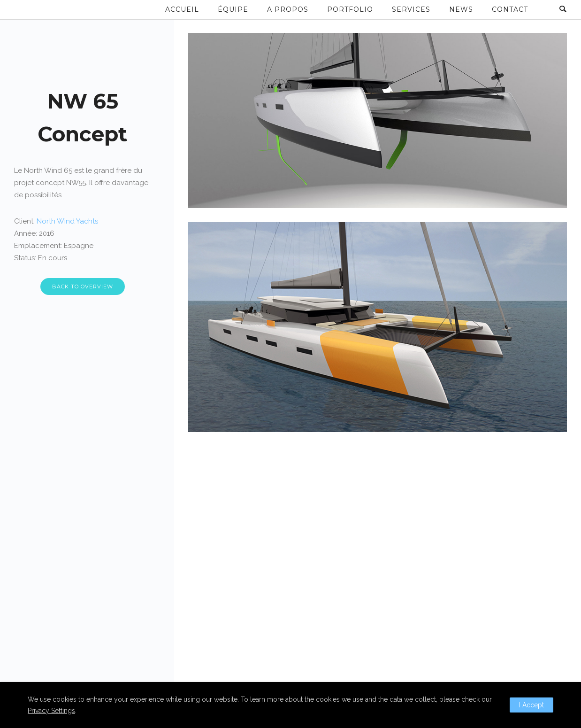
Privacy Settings (51, 711)
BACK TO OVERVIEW (83, 287)
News (461, 9)
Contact (510, 9)
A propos (288, 9)
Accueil (182, 9)
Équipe (233, 9)
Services (411, 9)
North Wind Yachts (67, 221)
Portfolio (350, 9)
